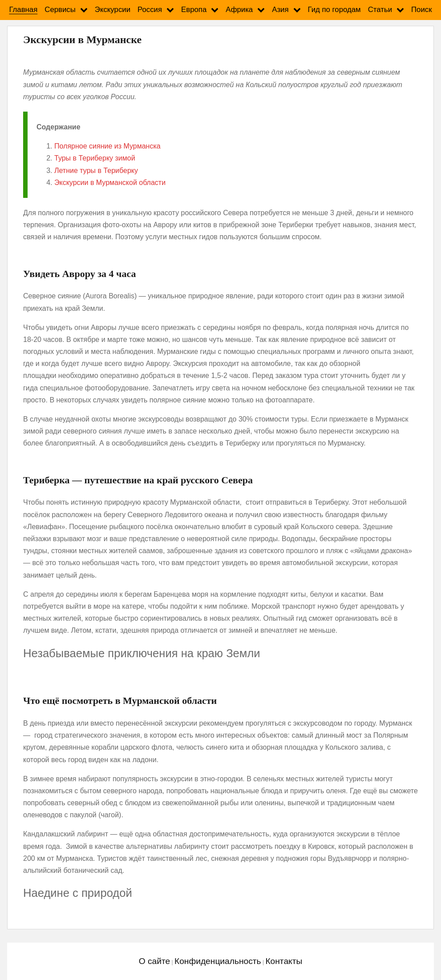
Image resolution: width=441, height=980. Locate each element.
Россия (150, 10)
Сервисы (60, 10)
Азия (280, 10)
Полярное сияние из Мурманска (107, 146)
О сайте (154, 961)
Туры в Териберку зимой (95, 158)
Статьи (380, 10)
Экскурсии (113, 10)
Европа (194, 10)
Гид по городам (334, 10)
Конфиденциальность (218, 961)
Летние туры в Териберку (96, 171)
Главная (23, 10)
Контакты (284, 961)
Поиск (422, 10)
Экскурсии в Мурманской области (110, 183)
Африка (239, 10)
